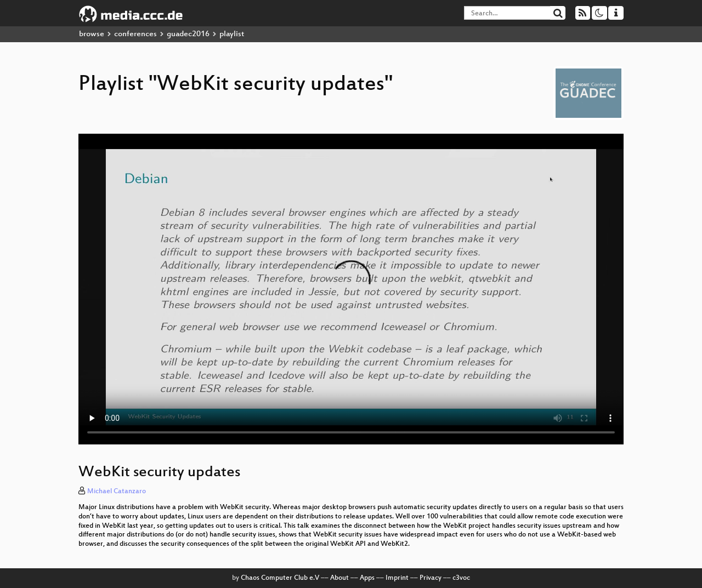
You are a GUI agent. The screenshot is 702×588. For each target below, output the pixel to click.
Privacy (431, 578)
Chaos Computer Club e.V (280, 578)
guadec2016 (188, 34)
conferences (135, 34)
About (339, 578)
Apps (367, 578)
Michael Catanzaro (117, 492)
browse (92, 34)
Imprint (397, 578)
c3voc (461, 578)
